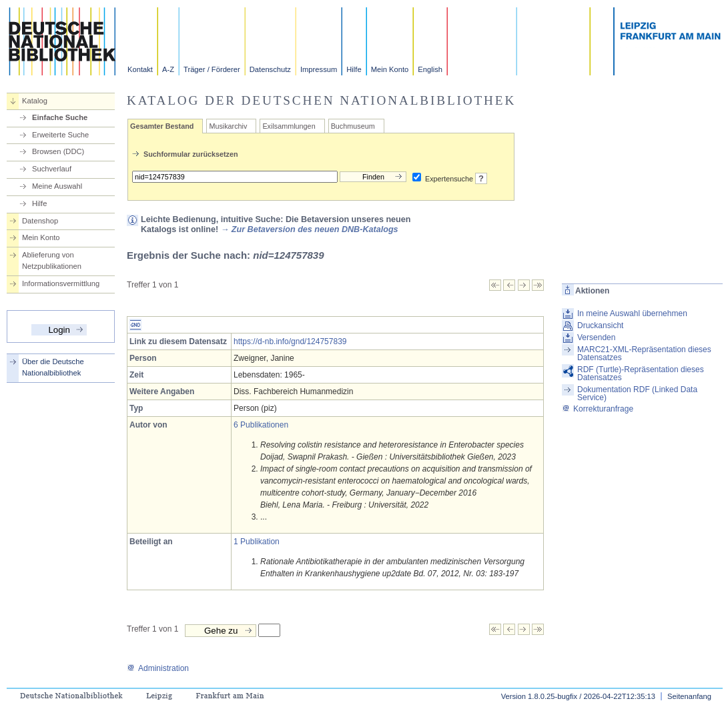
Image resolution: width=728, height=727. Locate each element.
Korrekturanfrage (598, 409)
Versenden (596, 337)
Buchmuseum (353, 126)
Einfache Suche (60, 117)
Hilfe (354, 69)
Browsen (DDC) (58, 151)
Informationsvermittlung (61, 283)
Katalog (35, 101)
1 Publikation (257, 542)
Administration (158, 668)
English (430, 69)
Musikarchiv (228, 126)
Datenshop (40, 221)
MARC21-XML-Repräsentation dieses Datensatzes (644, 353)
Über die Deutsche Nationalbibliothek (53, 367)
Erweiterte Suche (60, 135)
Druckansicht (600, 325)
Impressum (319, 69)
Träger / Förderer (212, 69)
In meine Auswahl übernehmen (632, 313)
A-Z (168, 69)
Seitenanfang (689, 696)
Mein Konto (390, 69)
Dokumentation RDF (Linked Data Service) (637, 394)
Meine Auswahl (57, 186)
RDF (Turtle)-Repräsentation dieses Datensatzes (641, 374)
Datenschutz (270, 69)
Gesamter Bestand (162, 126)
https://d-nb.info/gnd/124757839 (290, 341)
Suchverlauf (52, 169)
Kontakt (140, 69)
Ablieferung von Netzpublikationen (52, 260)
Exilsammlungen (289, 126)
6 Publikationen (261, 425)
